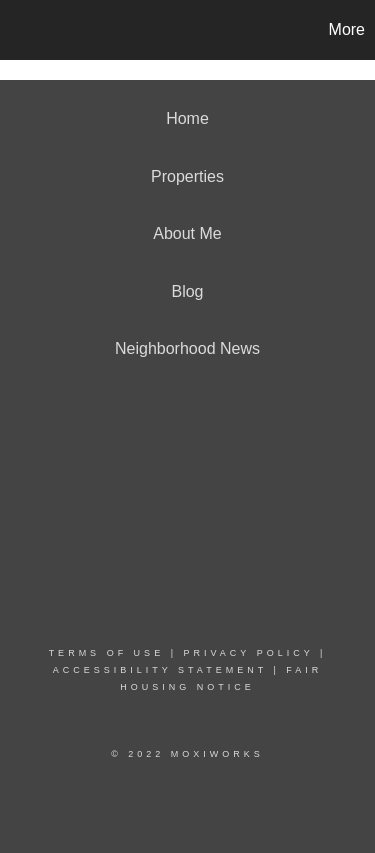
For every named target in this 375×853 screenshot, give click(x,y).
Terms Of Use (107, 653)
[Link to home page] (18, 30)
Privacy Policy (248, 653)
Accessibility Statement (160, 670)
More (347, 29)
